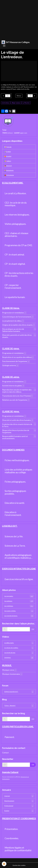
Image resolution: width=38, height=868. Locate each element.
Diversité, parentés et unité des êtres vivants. (17, 336)
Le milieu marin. (19, 643)
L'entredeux (6, 103)
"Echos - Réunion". (19, 706)
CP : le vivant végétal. (15, 264)
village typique (16, 103)
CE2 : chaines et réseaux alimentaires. (16, 235)
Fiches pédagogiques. (15, 482)
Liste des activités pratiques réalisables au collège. (18, 471)
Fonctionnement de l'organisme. (15, 361)
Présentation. (11, 829)
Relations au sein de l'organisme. (15, 400)
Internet (19, 796)
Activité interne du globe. (12, 386)
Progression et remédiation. (13, 313)
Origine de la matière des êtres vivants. (17, 325)
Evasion (19, 811)
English (8, 152)
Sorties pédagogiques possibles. (15, 492)
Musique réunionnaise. (11, 674)
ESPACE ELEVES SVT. (19, 692)
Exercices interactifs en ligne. (19, 579)
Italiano (8, 161)
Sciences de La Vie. (14, 536)
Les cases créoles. (19, 611)
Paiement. (10, 737)
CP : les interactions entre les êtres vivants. (19, 274)
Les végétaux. (19, 606)
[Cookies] (4, 864)
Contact (5, 753)
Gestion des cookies (19, 865)
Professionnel (19, 806)
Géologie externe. (9, 365)
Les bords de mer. (19, 653)
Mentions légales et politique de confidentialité (18, 849)
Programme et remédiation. (13, 353)
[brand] (16, 42)
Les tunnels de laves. (19, 616)
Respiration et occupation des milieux (17, 357)
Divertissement (19, 801)
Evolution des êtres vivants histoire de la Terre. (17, 425)
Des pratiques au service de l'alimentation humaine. (13, 330)
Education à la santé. (15, 503)
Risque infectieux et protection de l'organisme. (16, 431)
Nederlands (9, 170)
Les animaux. (19, 601)
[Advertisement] (19, 19)
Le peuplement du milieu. (12, 321)
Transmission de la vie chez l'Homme (16, 396)
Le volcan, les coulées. (19, 648)
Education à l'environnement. (13, 514)
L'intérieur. (19, 657)
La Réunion (26, 103)
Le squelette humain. (15, 297)
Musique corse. (8, 670)
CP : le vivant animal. (15, 255)
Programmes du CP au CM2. (19, 245)
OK (33, 629)
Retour (19, 96)
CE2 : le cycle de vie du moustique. (16, 204)
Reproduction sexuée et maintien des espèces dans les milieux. (17, 391)
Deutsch (8, 166)
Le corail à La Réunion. (16, 193)
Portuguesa (9, 175)
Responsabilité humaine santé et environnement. (15, 437)
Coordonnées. (12, 838)
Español (8, 156)
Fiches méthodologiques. (17, 460)
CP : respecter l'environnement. (13, 287)
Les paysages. (19, 596)
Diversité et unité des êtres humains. (17, 420)
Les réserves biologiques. (17, 215)
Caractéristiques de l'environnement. (17, 317)
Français (8, 147)
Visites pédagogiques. (15, 224)
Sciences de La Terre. (15, 546)
